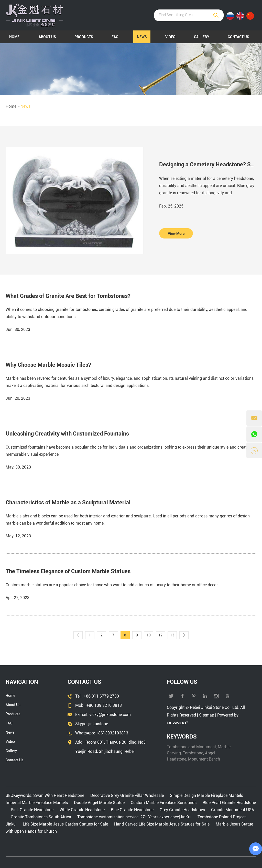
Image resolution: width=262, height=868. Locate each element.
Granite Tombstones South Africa (41, 817)
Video (170, 37)
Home (14, 37)
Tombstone (193, 753)
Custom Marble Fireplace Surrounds (164, 803)
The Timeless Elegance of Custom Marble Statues (68, 571)
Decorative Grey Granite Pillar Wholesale (127, 795)
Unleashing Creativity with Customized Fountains (67, 434)
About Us (47, 37)
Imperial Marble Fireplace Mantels (37, 803)
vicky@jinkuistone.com (110, 715)
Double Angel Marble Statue (99, 803)
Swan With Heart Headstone (59, 795)
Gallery (202, 37)
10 (149, 635)
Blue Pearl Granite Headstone (229, 803)
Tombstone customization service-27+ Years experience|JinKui (134, 817)
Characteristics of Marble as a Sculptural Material (68, 502)
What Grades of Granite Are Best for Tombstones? (68, 296)
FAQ (115, 37)
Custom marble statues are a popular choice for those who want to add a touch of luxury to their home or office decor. (112, 585)
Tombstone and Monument (191, 747)
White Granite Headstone (82, 810)
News (142, 37)
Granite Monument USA (232, 810)
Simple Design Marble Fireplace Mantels (206, 795)
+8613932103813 (112, 733)
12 (160, 635)
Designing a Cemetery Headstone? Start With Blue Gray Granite (208, 164)
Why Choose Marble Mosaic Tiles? (48, 365)
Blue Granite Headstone (132, 810)
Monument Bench (204, 759)
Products (84, 37)
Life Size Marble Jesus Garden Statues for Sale (65, 824)
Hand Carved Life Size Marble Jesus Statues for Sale (162, 824)
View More (176, 234)
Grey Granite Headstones (182, 810)
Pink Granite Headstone (32, 810)
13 (172, 635)
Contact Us (238, 37)
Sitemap (207, 715)
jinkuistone (98, 724)
